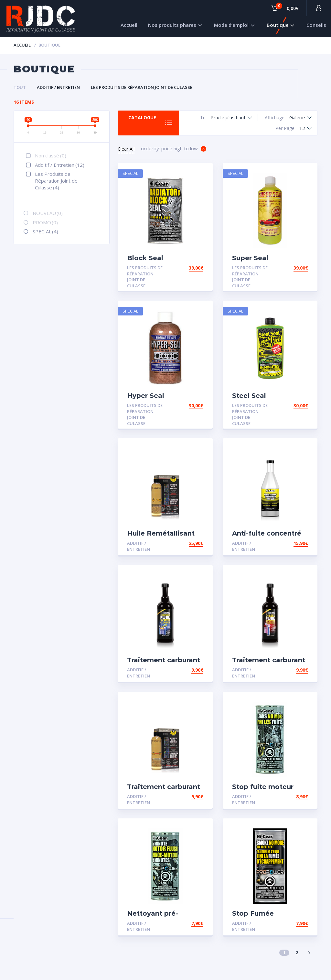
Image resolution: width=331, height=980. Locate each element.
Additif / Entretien (58, 87)
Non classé (51, 155)
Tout (20, 87)
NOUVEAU (48, 213)
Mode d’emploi (231, 25)
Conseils (316, 25)
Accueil (129, 25)
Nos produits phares (172, 25)
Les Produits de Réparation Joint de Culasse (142, 87)
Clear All (126, 149)
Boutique (278, 25)
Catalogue (142, 117)
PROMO (45, 222)
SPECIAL (45, 231)
